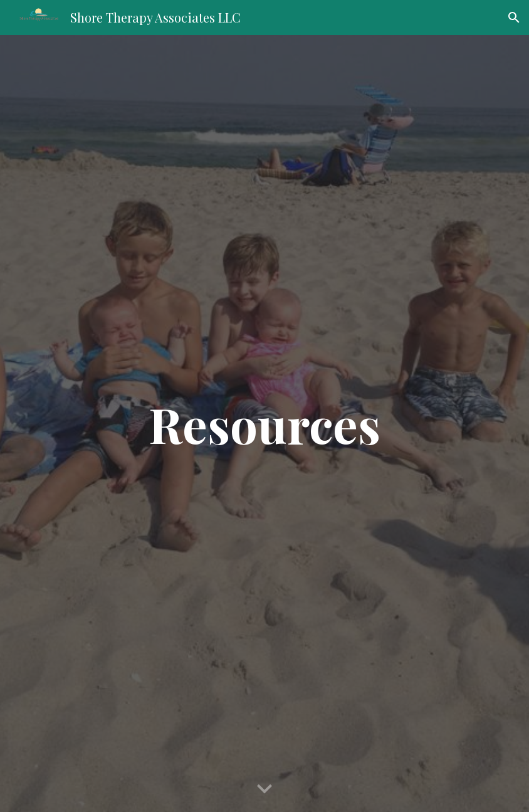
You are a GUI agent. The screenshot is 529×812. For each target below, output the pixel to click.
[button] (514, 18)
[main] (264, 424)
